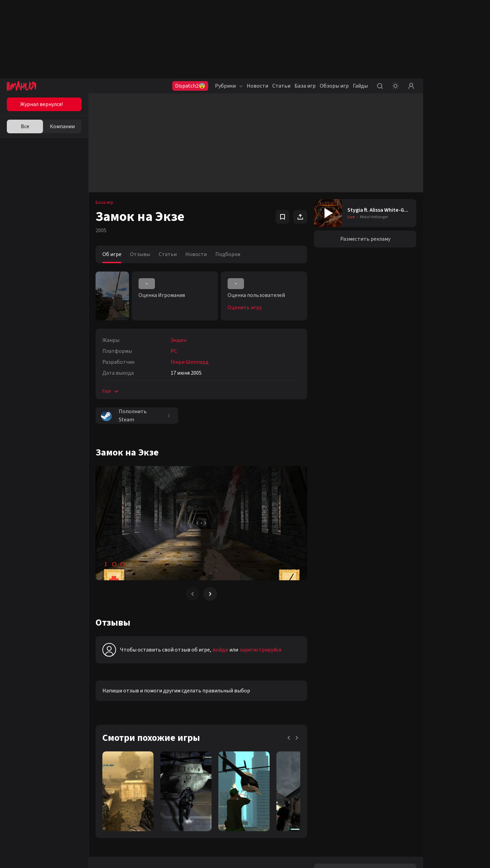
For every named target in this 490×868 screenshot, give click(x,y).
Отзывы (140, 254)
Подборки (228, 254)
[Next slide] (210, 594)
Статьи (281, 86)
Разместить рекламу (365, 239)
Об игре (112, 254)
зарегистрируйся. (261, 650)
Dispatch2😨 (190, 86)
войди (220, 650)
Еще (111, 391)
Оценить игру (245, 308)
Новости (257, 86)
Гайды (360, 86)
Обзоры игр (334, 86)
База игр (305, 86)
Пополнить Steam (124, 416)
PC (174, 351)
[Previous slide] (192, 594)
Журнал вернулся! (41, 104)
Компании (62, 126)
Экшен (178, 340)
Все (25, 126)
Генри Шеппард (190, 362)
